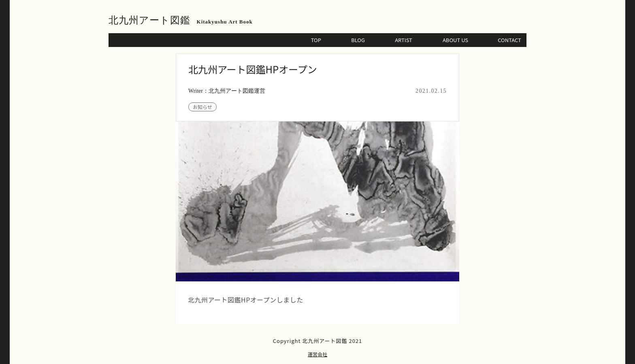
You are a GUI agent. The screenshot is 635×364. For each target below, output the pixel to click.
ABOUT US (455, 40)
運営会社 (317, 354)
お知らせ (202, 107)
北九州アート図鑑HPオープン (253, 69)
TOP (316, 40)
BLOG (358, 40)
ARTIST (404, 40)
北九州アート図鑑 (149, 20)
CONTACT (509, 40)
